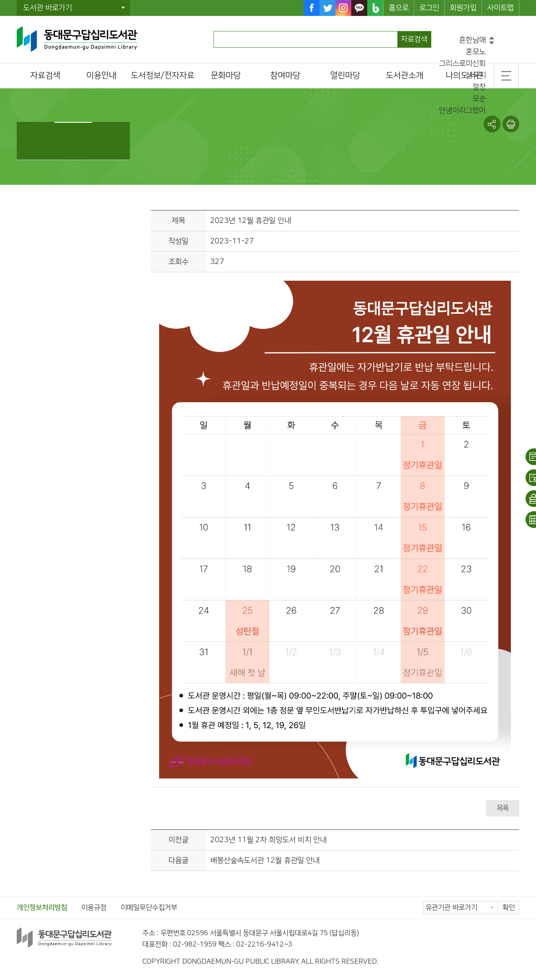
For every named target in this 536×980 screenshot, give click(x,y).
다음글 (178, 861)
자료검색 (414, 39)
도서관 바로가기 (48, 8)
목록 (502, 808)
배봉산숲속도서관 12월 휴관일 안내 (265, 861)
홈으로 (399, 8)
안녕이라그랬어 (462, 111)
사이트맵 (500, 8)
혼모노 (476, 52)
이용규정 (94, 908)
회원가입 (463, 8)
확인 (509, 908)
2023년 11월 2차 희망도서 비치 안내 (268, 840)
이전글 (178, 840)
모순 (479, 99)
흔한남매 (472, 40)
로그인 (429, 8)
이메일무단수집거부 (149, 908)
